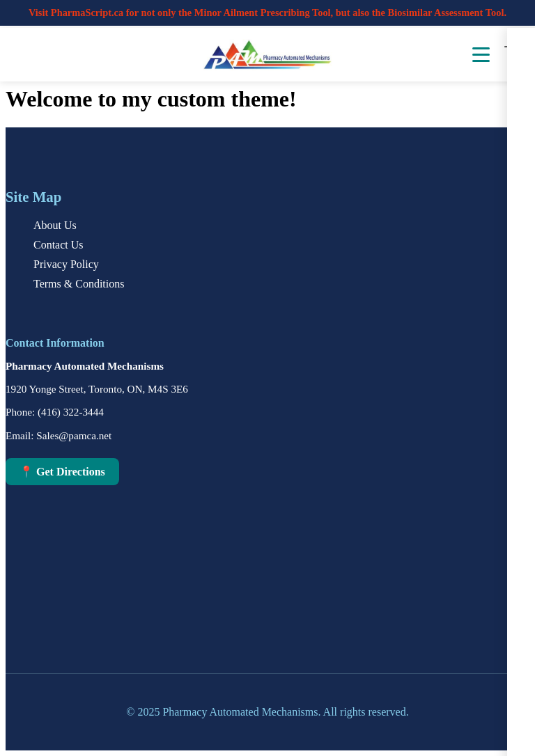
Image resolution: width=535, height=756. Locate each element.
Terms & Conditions (79, 284)
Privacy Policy (66, 264)
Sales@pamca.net (74, 435)
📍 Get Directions (62, 472)
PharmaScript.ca (87, 13)
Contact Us (59, 245)
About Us (55, 225)
